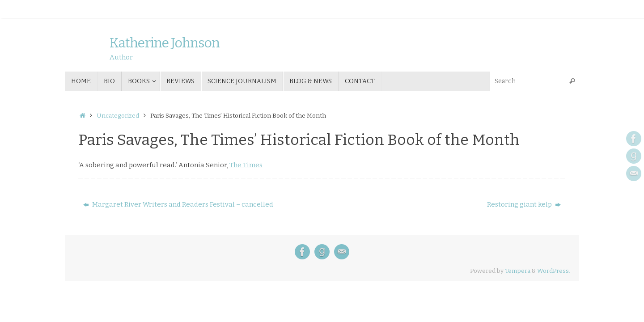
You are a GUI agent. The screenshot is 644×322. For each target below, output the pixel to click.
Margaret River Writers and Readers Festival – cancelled (178, 204)
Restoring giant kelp (524, 204)
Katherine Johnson (165, 43)
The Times (246, 165)
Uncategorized (118, 116)
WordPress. (554, 271)
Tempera (518, 271)
